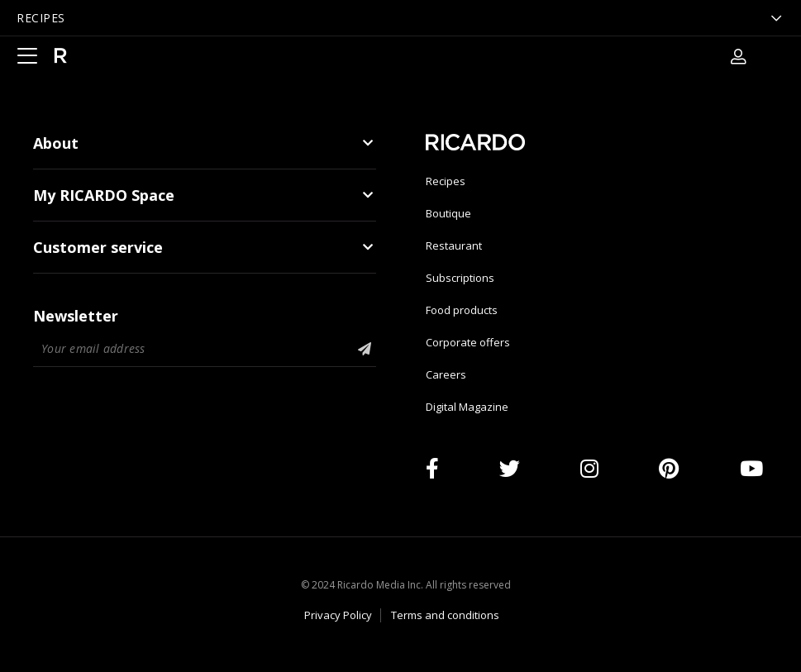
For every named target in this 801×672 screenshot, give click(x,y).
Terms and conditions (445, 615)
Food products (462, 310)
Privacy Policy (338, 615)
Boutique (448, 213)
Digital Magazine (467, 407)
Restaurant (454, 245)
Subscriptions (460, 278)
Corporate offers (468, 342)
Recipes (446, 181)
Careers (446, 374)
